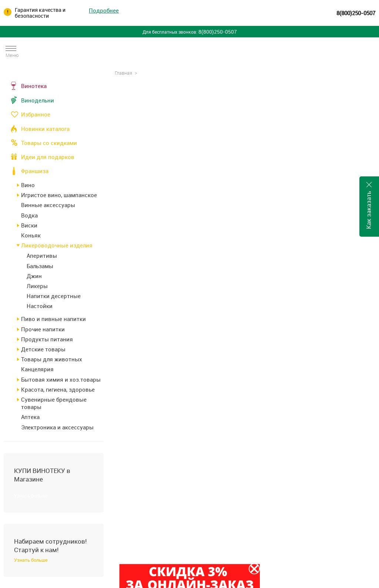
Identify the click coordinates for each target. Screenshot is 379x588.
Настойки (40, 306)
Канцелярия (37, 369)
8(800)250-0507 (356, 13)
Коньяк (31, 235)
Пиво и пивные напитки (53, 319)
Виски (29, 225)
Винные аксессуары (48, 205)
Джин (34, 276)
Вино (28, 185)
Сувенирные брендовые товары (54, 403)
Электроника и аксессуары (57, 427)
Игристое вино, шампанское (59, 195)
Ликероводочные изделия (57, 245)
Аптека (30, 417)
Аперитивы (42, 256)
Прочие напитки (43, 329)
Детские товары (43, 349)
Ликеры (37, 286)
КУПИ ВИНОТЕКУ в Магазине (42, 475)
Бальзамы (40, 266)
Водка (29, 215)
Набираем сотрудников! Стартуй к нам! (50, 545)
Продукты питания (47, 339)
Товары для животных (52, 359)
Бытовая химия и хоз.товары (61, 379)
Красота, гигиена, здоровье (58, 389)
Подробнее (104, 11)
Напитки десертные (54, 296)
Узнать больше (31, 496)
